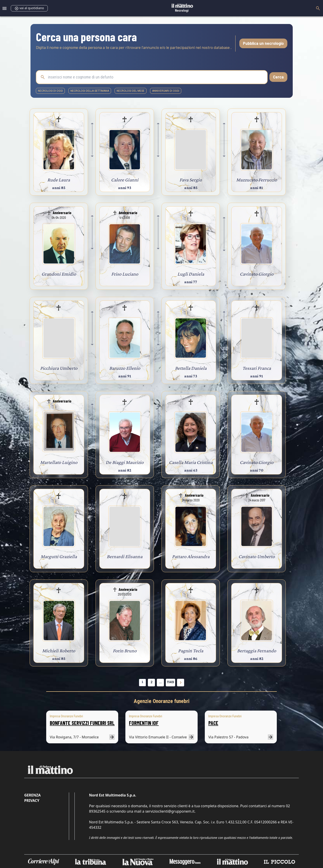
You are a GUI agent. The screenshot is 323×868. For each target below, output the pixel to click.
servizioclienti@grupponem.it (170, 811)
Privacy (32, 801)
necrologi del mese (131, 91)
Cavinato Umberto (257, 556)
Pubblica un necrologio (263, 43)
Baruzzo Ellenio (125, 368)
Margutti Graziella (59, 556)
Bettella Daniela (191, 368)
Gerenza (32, 795)
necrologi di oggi (50, 91)
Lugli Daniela (191, 274)
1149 (170, 682)
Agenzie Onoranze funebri (162, 701)
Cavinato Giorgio (257, 274)
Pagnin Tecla (191, 651)
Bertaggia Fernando (257, 651)
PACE (213, 723)
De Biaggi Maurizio (125, 462)
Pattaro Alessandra (191, 556)
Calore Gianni (125, 180)
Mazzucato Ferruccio (257, 180)
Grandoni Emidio (59, 274)
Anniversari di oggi (166, 91)
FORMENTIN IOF (144, 723)
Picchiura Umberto (59, 368)
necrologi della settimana (90, 91)
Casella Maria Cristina (191, 462)
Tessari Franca (257, 368)
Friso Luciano (125, 274)
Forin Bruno (125, 651)
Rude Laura (59, 180)
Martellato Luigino (59, 462)
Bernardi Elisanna (125, 556)
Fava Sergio (191, 180)
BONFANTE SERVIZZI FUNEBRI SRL (82, 723)
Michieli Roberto (59, 651)
